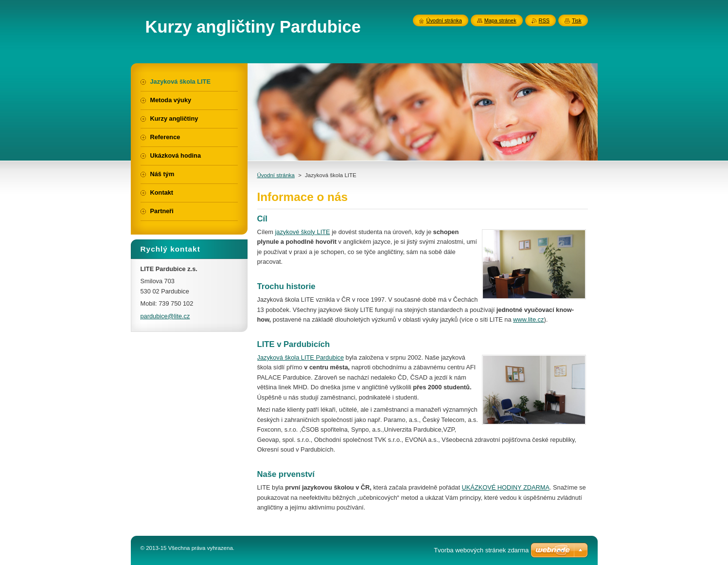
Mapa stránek (500, 20)
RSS (544, 20)
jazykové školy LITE (302, 232)
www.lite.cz (528, 319)
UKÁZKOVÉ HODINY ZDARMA (506, 487)
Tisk (577, 20)
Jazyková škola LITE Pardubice (301, 357)
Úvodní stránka (276, 175)
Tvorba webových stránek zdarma (481, 550)
